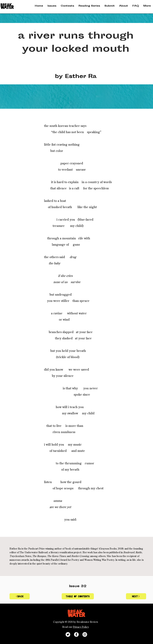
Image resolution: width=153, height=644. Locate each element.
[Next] (136, 596)
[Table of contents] (78, 596)
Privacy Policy (81, 627)
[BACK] (20, 596)
